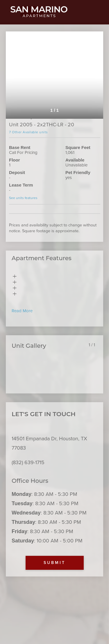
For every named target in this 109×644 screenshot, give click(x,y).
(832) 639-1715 (28, 462)
